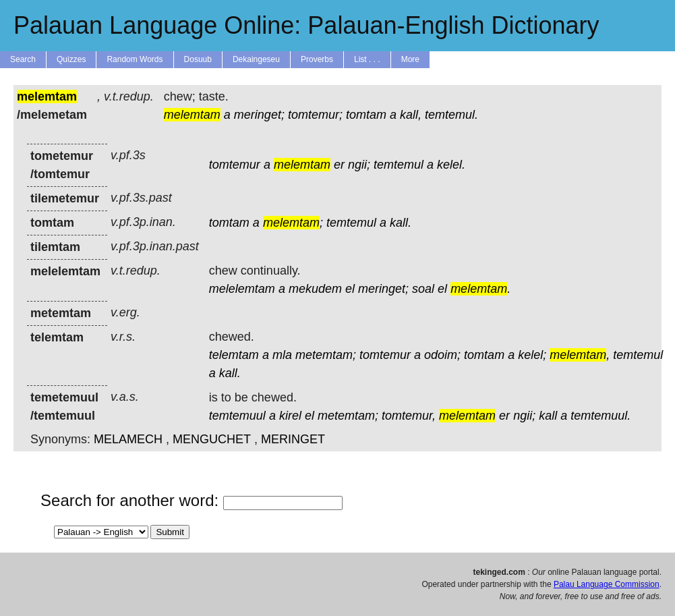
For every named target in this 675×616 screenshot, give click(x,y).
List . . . (367, 59)
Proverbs (317, 59)
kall (548, 416)
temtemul (399, 165)
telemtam (234, 355)
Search (23, 59)
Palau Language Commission (607, 584)
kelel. (451, 165)
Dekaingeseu (256, 59)
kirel (290, 416)
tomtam (366, 115)
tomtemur (235, 165)
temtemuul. (600, 416)
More (410, 59)
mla (282, 355)
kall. (401, 223)
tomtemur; (315, 115)
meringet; (259, 115)
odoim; (442, 355)
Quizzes (71, 59)
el (350, 289)
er (339, 165)
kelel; (532, 355)
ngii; (359, 165)
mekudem (315, 289)
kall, (411, 115)
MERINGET (293, 439)
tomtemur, (409, 416)
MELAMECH (128, 439)
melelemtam (242, 289)
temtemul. (451, 115)
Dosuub (198, 59)
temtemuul (237, 416)
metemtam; (326, 355)
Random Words (135, 59)
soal (423, 289)
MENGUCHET (212, 439)
